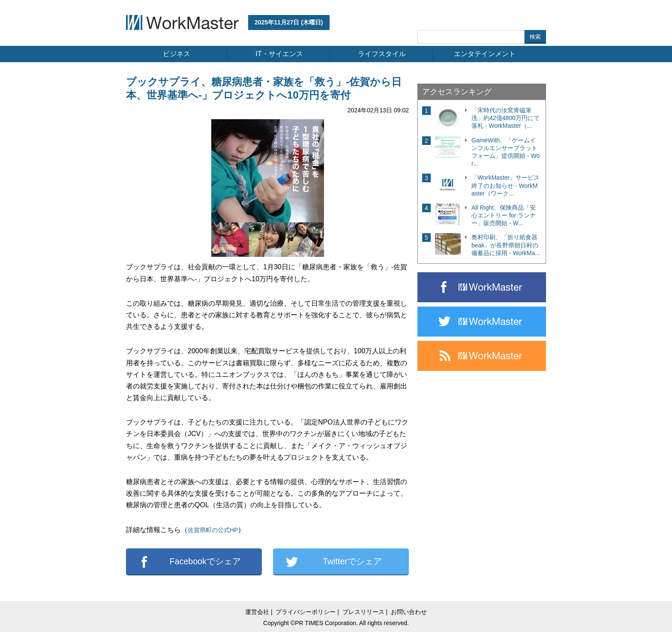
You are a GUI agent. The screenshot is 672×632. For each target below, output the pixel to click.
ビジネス (177, 54)
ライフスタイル (382, 54)
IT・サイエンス (279, 54)
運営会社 (257, 612)
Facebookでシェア (205, 561)
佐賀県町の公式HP (213, 530)
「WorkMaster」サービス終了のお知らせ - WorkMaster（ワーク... (505, 185)
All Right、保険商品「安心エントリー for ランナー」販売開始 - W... (504, 215)
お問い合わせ (409, 612)
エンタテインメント (485, 54)
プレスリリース (363, 612)
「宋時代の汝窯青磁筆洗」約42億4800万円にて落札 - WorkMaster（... (505, 118)
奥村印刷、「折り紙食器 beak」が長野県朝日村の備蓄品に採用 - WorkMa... (506, 245)
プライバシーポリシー (306, 612)
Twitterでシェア (352, 561)
